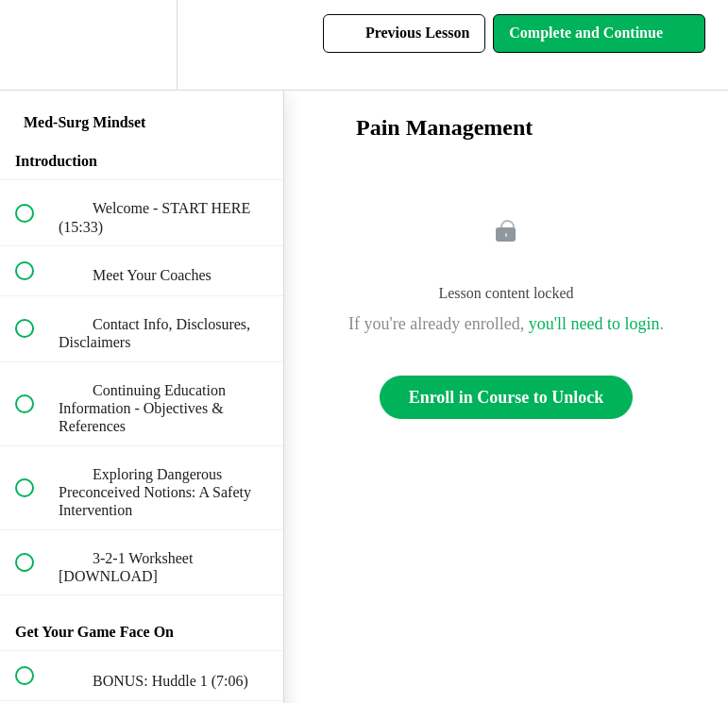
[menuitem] (142, 45)
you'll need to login (594, 324)
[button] (35, 45)
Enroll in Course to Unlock (507, 397)
